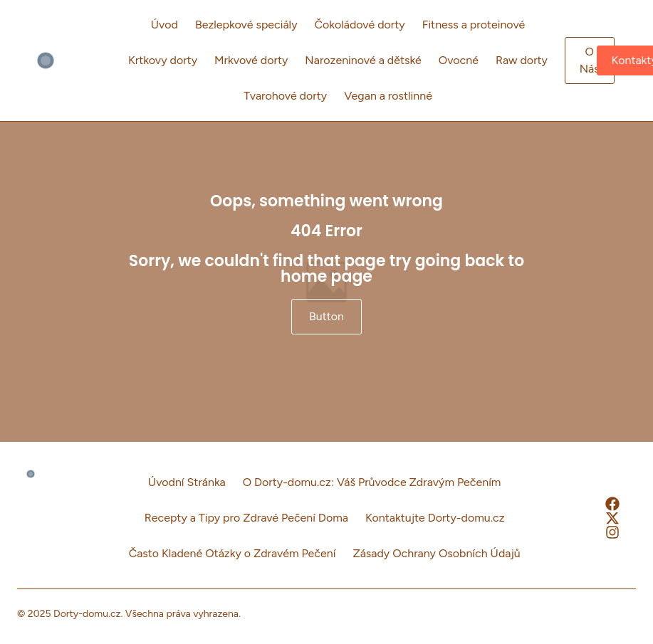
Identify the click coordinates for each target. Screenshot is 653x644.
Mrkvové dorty (251, 60)
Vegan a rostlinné (388, 96)
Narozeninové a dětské (363, 60)
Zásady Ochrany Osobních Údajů (436, 553)
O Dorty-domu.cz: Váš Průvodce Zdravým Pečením (372, 482)
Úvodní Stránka (187, 482)
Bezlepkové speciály (246, 25)
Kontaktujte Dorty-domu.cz (435, 518)
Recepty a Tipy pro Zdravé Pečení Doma (246, 518)
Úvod (164, 25)
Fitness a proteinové (474, 25)
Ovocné (459, 60)
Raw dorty (522, 60)
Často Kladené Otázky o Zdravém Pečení (233, 553)
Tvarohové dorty (285, 96)
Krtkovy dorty (163, 60)
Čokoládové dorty (360, 25)
